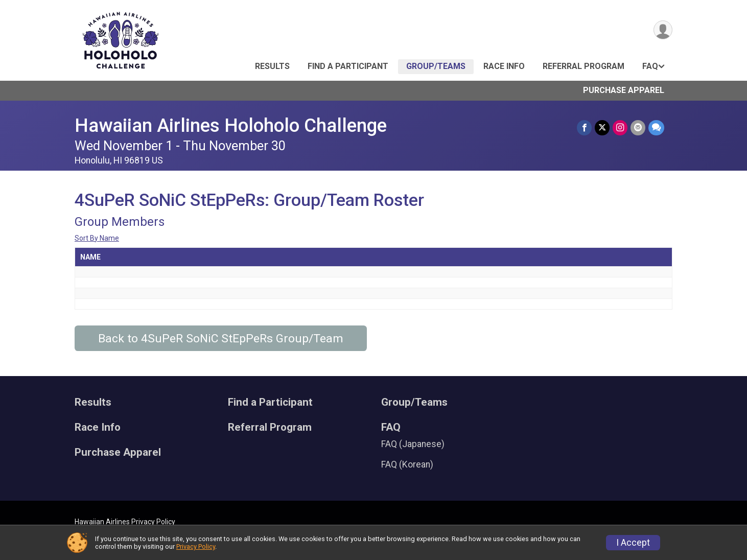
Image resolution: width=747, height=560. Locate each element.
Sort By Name (97, 238)
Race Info (504, 66)
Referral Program (583, 66)
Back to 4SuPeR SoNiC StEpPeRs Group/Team (221, 339)
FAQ (650, 66)
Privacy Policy (196, 546)
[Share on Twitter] (602, 127)
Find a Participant (348, 66)
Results (272, 66)
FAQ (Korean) (407, 464)
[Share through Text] (656, 127)
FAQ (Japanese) (413, 444)
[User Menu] (663, 30)
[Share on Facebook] (584, 127)
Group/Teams (436, 66)
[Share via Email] (638, 127)
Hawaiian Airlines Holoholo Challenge (231, 125)
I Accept (633, 543)
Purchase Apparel (624, 90)
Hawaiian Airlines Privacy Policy (125, 522)
